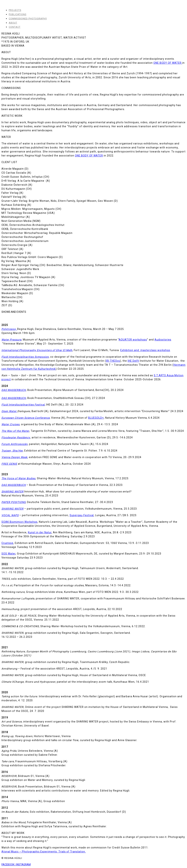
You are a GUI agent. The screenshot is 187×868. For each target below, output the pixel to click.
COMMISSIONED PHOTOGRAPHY (28, 19)
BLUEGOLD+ (96, 418)
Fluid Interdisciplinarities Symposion (25, 357)
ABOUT (13, 23)
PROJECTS (15, 10)
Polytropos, (9, 329)
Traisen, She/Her (12, 451)
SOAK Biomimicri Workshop (19, 522)
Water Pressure (11, 340)
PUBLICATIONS (18, 14)
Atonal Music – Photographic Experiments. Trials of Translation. (44, 852)
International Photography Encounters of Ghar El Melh (37, 350)
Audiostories (163, 340)
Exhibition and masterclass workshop (145, 350)
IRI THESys (113, 361)
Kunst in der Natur (40, 532)
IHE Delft (133, 361)
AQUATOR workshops (133, 340)
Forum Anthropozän (15, 444)
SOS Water (8, 554)
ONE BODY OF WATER (168, 63)
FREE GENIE (9, 464)
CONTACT (15, 27)
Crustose (7, 543)
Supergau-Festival (82, 515)
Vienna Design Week (14, 457)
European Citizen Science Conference (26, 418)
